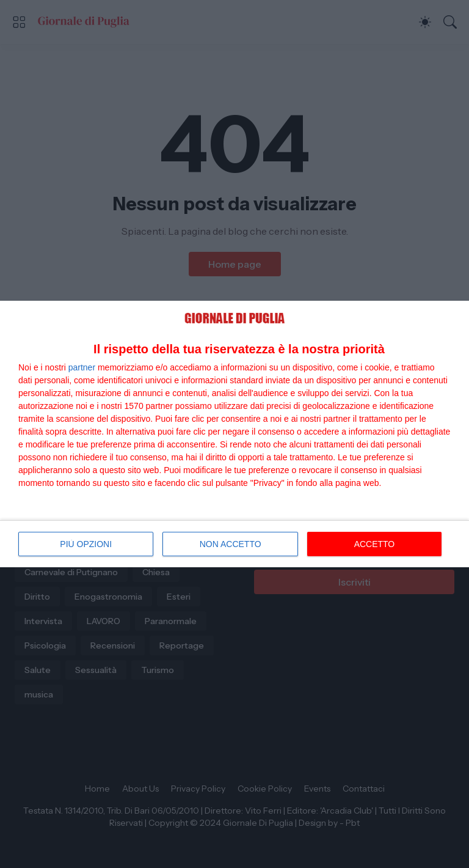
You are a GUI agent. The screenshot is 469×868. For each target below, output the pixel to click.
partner (82, 367)
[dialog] (234, 434)
